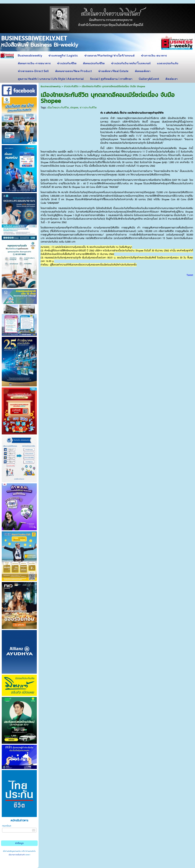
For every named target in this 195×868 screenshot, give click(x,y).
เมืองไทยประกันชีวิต (58, 108)
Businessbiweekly (51, 86)
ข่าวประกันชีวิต (71, 86)
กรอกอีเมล (7, 826)
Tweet (190, 275)
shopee (74, 108)
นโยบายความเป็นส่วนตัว (17, 855)
